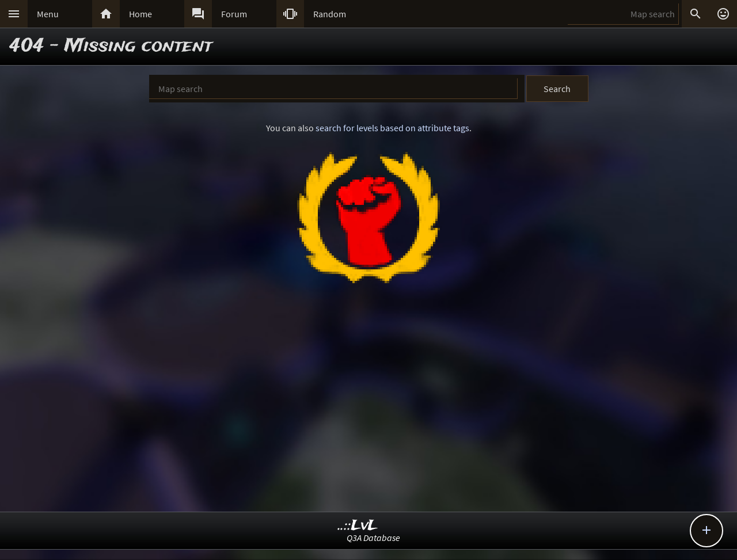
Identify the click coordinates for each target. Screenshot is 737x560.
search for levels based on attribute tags (392, 128)
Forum (234, 14)
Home (140, 14)
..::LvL (358, 526)
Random (330, 14)
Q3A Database (373, 538)
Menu (48, 14)
